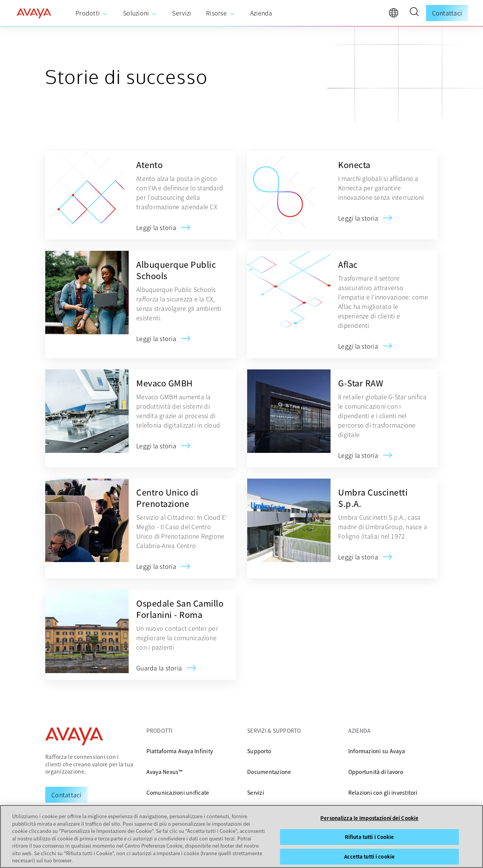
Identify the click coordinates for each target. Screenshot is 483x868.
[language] (395, 15)
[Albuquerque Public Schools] (156, 338)
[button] (414, 13)
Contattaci (447, 13)
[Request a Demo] (66, 795)
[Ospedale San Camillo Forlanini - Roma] (159, 668)
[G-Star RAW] (358, 455)
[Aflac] (358, 346)
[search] (414, 13)
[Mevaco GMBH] (156, 446)
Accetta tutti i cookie (369, 856)
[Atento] (156, 227)
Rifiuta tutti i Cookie (370, 837)
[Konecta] (358, 218)
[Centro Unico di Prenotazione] (156, 566)
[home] (34, 13)
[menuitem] (92, 13)
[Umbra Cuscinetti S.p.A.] (358, 557)
